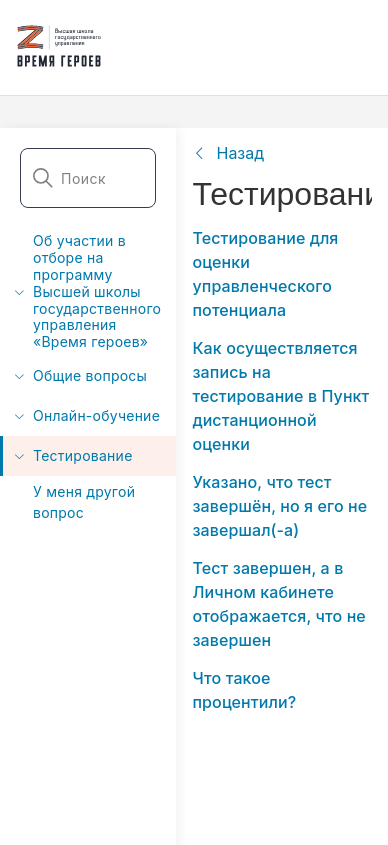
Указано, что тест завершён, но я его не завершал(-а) (279, 506)
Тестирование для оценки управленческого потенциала (265, 274)
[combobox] (88, 178)
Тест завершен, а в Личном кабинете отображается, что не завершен (278, 604)
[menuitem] (88, 292)
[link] (228, 153)
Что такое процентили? (244, 690)
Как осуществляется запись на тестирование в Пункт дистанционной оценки (280, 396)
